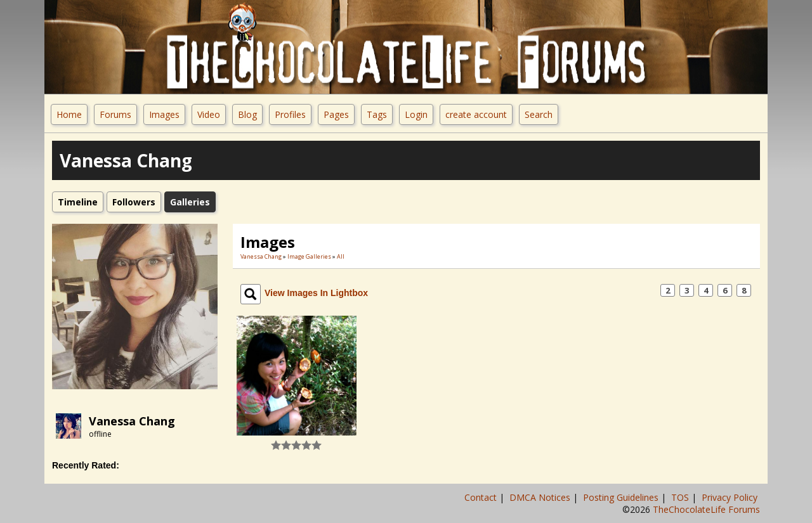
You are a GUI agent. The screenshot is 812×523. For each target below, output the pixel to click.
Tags (377, 114)
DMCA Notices (541, 497)
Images (164, 114)
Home (69, 114)
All (341, 256)
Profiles (290, 114)
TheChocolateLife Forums (706, 509)
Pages (336, 114)
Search (539, 114)
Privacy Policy (731, 497)
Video (209, 114)
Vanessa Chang (132, 421)
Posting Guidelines (622, 497)
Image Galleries (309, 256)
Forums (115, 114)
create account (476, 114)
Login (416, 114)
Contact (482, 497)
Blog (247, 114)
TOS (681, 497)
